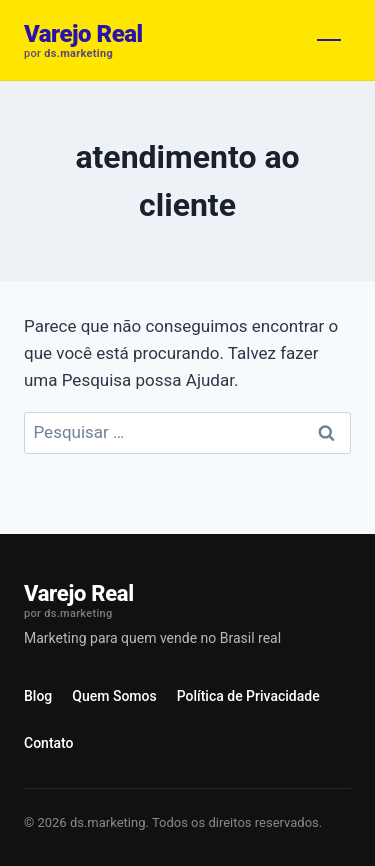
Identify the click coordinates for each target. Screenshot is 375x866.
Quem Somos (114, 696)
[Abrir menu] (329, 40)
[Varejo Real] (83, 40)
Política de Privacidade (248, 696)
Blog (38, 696)
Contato (49, 743)
